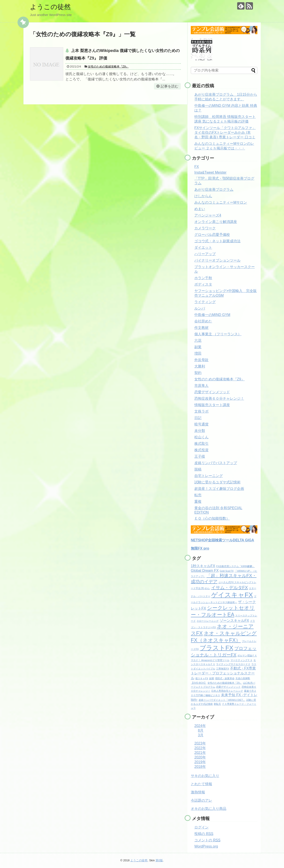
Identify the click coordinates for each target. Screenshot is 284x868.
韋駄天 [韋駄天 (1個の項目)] (217, 704)
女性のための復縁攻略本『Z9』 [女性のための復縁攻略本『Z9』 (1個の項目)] (225, 683)
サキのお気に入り (205, 776)
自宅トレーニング (209, 476)
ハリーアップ (205, 254)
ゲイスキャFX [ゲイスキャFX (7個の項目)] (232, 595)
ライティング (205, 302)
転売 (198, 495)
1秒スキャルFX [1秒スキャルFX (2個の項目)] (203, 566)
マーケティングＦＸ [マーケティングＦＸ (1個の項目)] (242, 660)
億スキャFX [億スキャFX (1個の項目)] (202, 678)
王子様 (200, 456)
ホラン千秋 (203, 278)
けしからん (203, 196)
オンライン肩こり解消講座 (216, 222)
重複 (198, 502)
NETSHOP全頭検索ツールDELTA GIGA (222, 540)
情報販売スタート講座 (212, 405)
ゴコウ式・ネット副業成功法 (217, 241)
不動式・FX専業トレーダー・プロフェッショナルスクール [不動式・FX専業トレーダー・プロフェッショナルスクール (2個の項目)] (223, 673)
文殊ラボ (201, 411)
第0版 (159, 860)
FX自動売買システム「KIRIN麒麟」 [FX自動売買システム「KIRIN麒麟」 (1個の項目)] (235, 566)
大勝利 (200, 366)
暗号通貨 (201, 424)
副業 (198, 347)
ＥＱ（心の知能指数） (212, 518)
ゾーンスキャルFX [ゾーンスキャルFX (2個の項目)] (234, 620)
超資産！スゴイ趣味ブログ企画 (219, 489)
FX (197, 167)
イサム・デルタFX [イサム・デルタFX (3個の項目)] (230, 588)
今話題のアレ (201, 800)
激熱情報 (198, 792)
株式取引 (201, 444)
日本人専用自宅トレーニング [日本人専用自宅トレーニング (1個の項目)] (227, 691)
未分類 (200, 431)
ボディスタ (203, 284)
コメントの (207, 840)
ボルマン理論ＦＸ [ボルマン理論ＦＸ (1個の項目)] (247, 655)
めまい (200, 209)
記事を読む (170, 86)
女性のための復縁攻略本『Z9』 (108, 67)
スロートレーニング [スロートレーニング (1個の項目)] (208, 621)
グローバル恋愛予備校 (212, 235)
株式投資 (201, 450)
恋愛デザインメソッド (212, 392)
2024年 (200, 726)
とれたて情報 (201, 784)
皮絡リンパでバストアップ (216, 463)
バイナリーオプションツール (217, 260)
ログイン (201, 827)
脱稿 (198, 469)
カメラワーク (205, 228)
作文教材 (201, 328)
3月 (201, 735)
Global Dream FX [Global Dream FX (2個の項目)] (205, 570)
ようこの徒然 (50, 7)
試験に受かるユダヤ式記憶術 (217, 482)
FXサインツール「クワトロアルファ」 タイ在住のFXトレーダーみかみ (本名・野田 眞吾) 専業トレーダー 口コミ (225, 132)
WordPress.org (206, 846)
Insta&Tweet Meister (210, 172)
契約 (198, 373)
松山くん (201, 437)
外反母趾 (201, 360)
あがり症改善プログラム (214, 190)
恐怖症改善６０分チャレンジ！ (219, 398)
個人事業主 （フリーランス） (218, 334)
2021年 (200, 753)
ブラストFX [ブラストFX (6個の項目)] (216, 648)
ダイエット (203, 247)
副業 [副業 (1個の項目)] (212, 678)
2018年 (200, 767)
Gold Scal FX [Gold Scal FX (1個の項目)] (227, 571)
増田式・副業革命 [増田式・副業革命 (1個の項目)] (225, 678)
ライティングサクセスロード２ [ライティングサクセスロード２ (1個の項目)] (233, 664)
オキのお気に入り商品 (209, 809)
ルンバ (200, 308)
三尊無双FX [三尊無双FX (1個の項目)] (223, 669)
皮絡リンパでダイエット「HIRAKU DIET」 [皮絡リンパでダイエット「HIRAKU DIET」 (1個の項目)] (222, 700)
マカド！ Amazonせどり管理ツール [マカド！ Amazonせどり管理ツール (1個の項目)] (210, 660)
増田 (198, 353)
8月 (201, 730)
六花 (198, 341)
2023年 (200, 743)
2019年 (200, 762)
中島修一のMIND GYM (212, 315)
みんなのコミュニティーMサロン (221, 202)
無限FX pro (200, 548)
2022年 (200, 748)
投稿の (204, 834)
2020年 (200, 757)
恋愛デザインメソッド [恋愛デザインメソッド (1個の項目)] (228, 687)
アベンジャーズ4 (208, 215)
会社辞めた (203, 321)
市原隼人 (201, 386)
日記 (198, 418)
